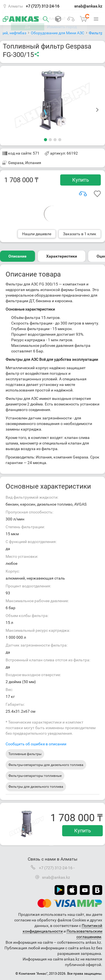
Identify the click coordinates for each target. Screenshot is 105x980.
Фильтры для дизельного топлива (36, 787)
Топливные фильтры (25, 754)
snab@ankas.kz (88, 6)
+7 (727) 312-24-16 (43, 6)
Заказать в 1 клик (80, 234)
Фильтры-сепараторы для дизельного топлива (46, 765)
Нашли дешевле (37, 234)
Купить (81, 180)
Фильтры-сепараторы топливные (35, 776)
